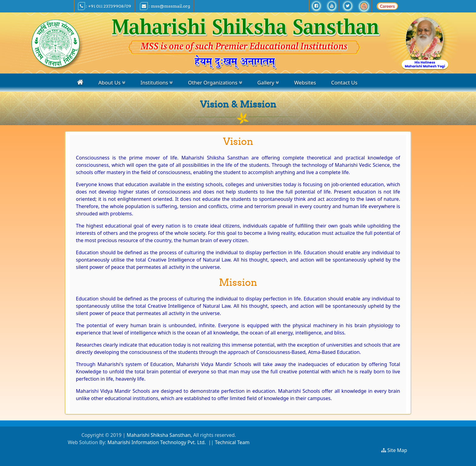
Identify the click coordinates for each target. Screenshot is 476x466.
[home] (80, 82)
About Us (112, 82)
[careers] (387, 6)
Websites (305, 82)
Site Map (400, 450)
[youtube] (332, 6)
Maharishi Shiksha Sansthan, (159, 435)
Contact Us (344, 82)
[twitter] (348, 6)
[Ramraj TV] (364, 6)
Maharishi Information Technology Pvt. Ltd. (157, 442)
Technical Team (232, 442)
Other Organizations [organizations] (215, 82)
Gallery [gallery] (268, 82)
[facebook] (316, 6)
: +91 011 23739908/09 (105, 6)
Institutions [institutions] (157, 82)
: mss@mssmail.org (165, 6)
